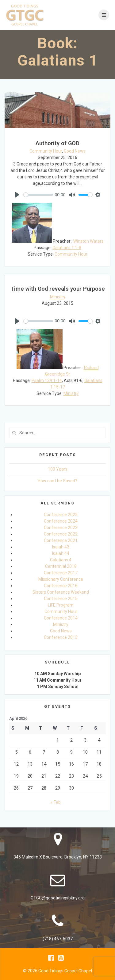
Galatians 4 (61, 560)
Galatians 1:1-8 (67, 248)
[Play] (17, 195)
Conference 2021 (61, 540)
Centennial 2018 (61, 566)
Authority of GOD (57, 143)
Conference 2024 (61, 521)
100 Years (58, 469)
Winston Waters (88, 241)
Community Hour (46, 151)
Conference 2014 (61, 618)
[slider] (38, 195)
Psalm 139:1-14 (47, 380)
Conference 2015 (61, 599)
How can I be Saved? (57, 481)
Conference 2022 (61, 534)
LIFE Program (61, 605)
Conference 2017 (61, 573)
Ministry (58, 297)
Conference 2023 (61, 528)
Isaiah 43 (61, 547)
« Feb (56, 802)
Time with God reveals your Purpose (58, 289)
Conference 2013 (61, 637)
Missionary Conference (61, 579)
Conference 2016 (61, 586)
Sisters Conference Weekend (61, 592)
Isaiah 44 (61, 553)
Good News (75, 151)
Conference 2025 (61, 515)
